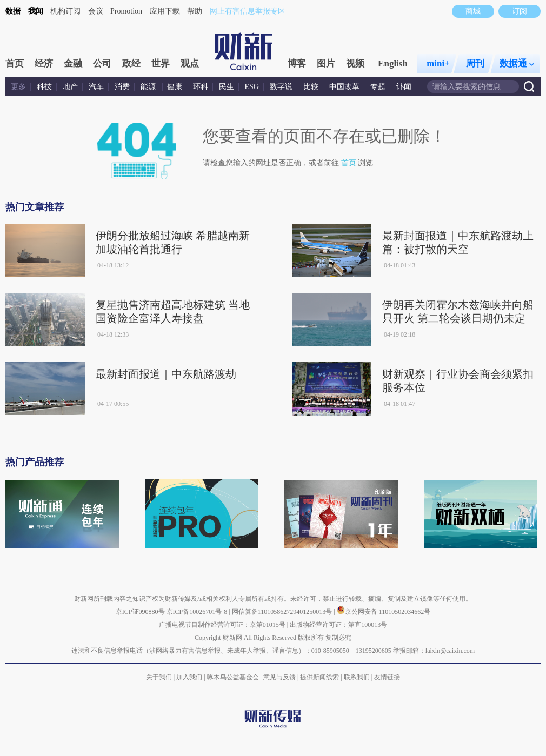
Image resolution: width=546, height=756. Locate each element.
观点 (190, 63)
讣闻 (404, 87)
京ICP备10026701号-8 (198, 612)
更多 (18, 87)
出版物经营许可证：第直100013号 (338, 625)
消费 (122, 87)
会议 (96, 11)
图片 (326, 63)
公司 (102, 63)
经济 (44, 63)
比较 (311, 87)
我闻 (36, 11)
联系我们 (357, 677)
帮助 (195, 11)
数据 (13, 11)
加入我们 (189, 677)
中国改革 (344, 87)
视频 (355, 63)
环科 (201, 87)
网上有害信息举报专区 (248, 11)
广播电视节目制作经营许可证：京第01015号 (222, 625)
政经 (131, 63)
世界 (161, 63)
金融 (73, 63)
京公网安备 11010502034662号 (384, 612)
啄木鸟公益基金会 (234, 677)
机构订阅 (65, 11)
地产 (70, 87)
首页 (15, 63)
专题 (378, 87)
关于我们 (159, 677)
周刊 (475, 63)
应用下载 (165, 11)
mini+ (438, 63)
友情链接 (387, 677)
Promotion (126, 11)
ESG (252, 87)
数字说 (281, 87)
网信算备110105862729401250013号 (283, 612)
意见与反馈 (279, 677)
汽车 (96, 87)
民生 (227, 87)
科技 (44, 87)
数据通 (517, 63)
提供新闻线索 (319, 677)
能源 (149, 87)
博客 (297, 63)
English (393, 63)
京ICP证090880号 (140, 612)
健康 (175, 87)
